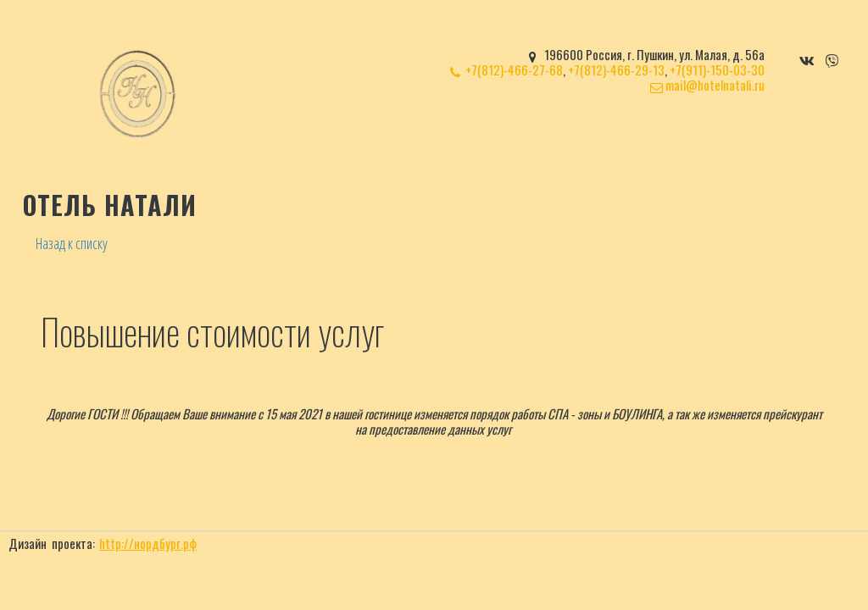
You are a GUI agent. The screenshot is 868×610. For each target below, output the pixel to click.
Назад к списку (72, 243)
